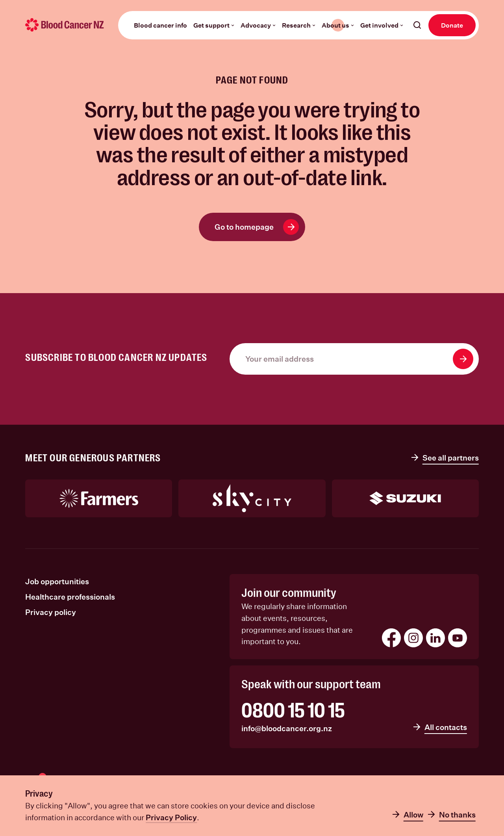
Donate (452, 25)
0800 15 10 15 (293, 711)
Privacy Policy (171, 817)
